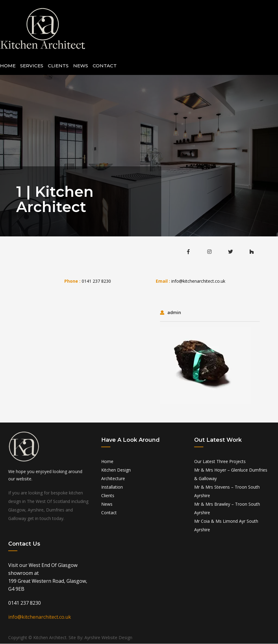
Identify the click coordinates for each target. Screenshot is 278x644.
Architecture (113, 479)
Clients (58, 66)
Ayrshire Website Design (108, 638)
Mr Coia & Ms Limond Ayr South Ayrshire (226, 526)
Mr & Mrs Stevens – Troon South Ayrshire (227, 492)
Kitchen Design (116, 470)
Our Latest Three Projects (220, 462)
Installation (112, 487)
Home (8, 66)
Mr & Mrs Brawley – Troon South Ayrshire (227, 509)
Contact (105, 66)
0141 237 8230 (96, 281)
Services (32, 66)
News (81, 66)
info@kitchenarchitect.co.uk (198, 281)
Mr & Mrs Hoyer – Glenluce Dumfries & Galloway (231, 474)
